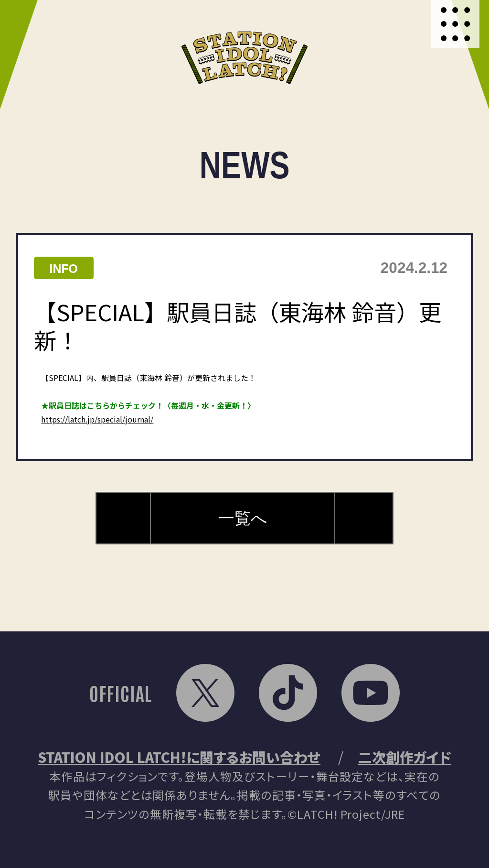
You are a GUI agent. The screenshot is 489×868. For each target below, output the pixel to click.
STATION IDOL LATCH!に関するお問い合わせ (179, 757)
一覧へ (243, 518)
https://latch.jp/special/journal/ (97, 419)
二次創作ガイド (405, 757)
